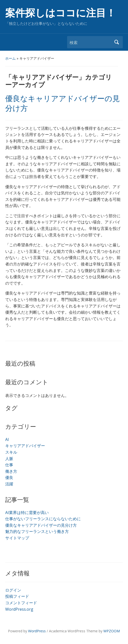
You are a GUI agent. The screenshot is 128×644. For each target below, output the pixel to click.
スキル (11, 452)
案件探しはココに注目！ (61, 13)
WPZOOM (112, 631)
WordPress (37, 631)
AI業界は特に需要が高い (27, 513)
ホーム (10, 58)
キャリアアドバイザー (25, 446)
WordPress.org (19, 609)
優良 (9, 477)
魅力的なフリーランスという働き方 (37, 531)
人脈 (9, 459)
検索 (117, 42)
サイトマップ (17, 538)
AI (7, 439)
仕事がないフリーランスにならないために (43, 519)
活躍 (9, 484)
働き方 (11, 471)
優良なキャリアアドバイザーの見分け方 (41, 525)
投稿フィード (17, 596)
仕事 (9, 465)
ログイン (13, 590)
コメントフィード (21, 603)
